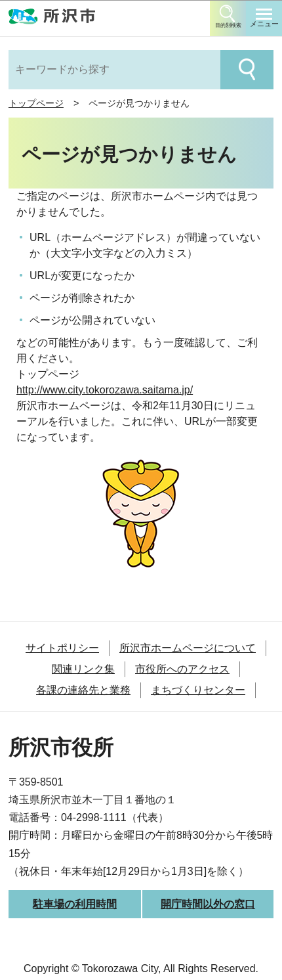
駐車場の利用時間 (75, 904)
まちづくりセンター (198, 690)
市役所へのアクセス (182, 669)
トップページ (36, 103)
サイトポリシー (62, 648)
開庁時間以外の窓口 (208, 904)
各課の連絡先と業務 (83, 690)
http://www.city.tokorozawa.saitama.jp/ (105, 390)
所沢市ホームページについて (188, 648)
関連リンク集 (83, 669)
